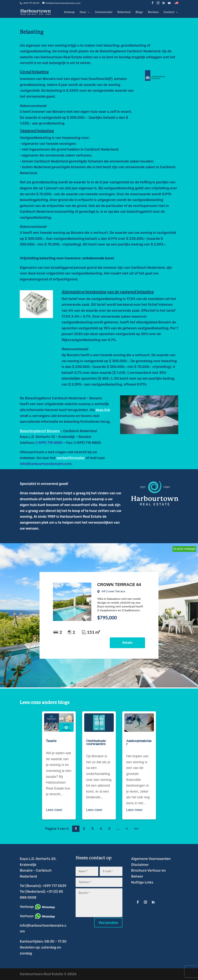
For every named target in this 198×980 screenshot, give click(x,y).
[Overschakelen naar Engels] (177, 4)
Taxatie (51, 741)
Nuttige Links (142, 882)
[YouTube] (169, 4)
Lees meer (54, 810)
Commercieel (104, 12)
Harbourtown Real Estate (61, 57)
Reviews (153, 12)
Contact (169, 12)
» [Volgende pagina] (127, 829)
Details (127, 643)
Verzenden (108, 923)
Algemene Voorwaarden (151, 859)
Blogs (139, 12)
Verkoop (69, 12)
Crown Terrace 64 (119, 585)
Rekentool (124, 12)
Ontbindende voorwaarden (96, 743)
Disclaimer (140, 865)
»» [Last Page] (136, 829)
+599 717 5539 (54, 886)
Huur (83, 12)
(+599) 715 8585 (49, 443)
